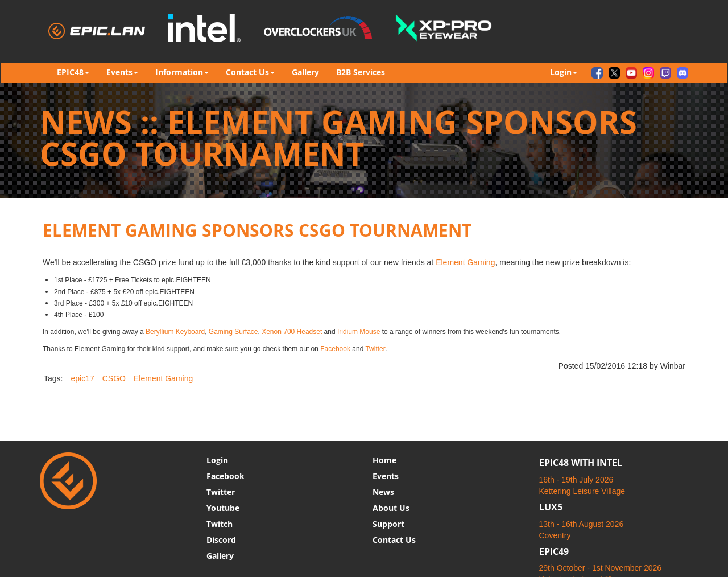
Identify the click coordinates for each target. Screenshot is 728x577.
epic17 (82, 378)
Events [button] (122, 72)
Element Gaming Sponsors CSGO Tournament (257, 230)
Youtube (223, 508)
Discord (221, 540)
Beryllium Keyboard (175, 332)
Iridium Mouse (359, 332)
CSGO (114, 378)
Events (386, 476)
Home (384, 460)
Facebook (335, 349)
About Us (391, 508)
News (383, 492)
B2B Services (361, 72)
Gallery (305, 72)
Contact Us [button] (250, 72)
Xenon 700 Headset (292, 332)
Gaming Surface (233, 332)
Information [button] (182, 72)
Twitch (220, 524)
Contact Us (394, 540)
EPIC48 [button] (73, 72)
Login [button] (564, 72)
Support (388, 524)
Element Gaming (465, 262)
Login (217, 460)
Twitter (375, 349)
